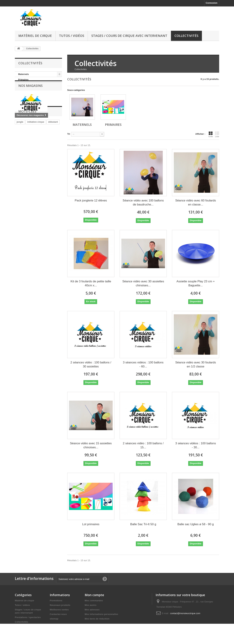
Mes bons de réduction (97, 619)
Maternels (23, 74)
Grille (211, 134)
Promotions (56, 601)
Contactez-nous (58, 614)
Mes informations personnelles (101, 614)
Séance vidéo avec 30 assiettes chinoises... (143, 283)
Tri (69, 134)
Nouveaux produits (60, 605)
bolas (51, 151)
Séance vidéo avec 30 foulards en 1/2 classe (196, 364)
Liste (217, 134)
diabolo (34, 156)
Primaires (23, 80)
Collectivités (186, 36)
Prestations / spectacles (28, 617)
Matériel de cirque (35, 36)
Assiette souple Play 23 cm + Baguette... (196, 283)
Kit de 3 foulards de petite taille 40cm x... (91, 283)
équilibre (21, 156)
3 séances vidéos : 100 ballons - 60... (143, 364)
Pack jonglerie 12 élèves (91, 200)
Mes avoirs (91, 605)
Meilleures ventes (59, 610)
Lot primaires (91, 524)
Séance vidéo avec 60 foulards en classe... (196, 202)
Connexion (212, 3)
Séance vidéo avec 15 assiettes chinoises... (91, 445)
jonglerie (32, 151)
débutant (53, 146)
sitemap (54, 619)
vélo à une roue (50, 156)
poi (43, 151)
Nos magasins (30, 93)
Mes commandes (94, 601)
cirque (20, 151)
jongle (20, 146)
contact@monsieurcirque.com (185, 613)
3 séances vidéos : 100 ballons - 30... (196, 445)
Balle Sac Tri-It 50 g (143, 524)
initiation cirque (36, 146)
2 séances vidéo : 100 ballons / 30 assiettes (91, 364)
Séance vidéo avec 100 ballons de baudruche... (143, 202)
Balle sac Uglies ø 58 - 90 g (196, 524)
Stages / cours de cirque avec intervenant (129, 36)
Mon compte (94, 595)
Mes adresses (92, 610)
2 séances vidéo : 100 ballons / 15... (143, 445)
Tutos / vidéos (72, 36)
